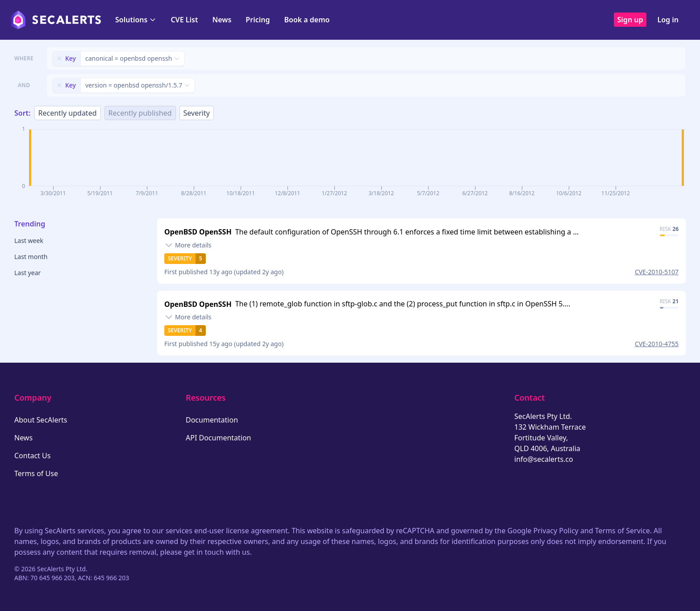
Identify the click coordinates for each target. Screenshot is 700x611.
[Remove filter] (59, 59)
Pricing (258, 20)
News (222, 20)
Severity (197, 113)
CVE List (184, 20)
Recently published (140, 113)
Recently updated (68, 113)
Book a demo (307, 20)
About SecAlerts (41, 420)
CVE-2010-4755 (657, 344)
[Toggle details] (188, 245)
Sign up (630, 20)
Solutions (136, 20)
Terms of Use (36, 473)
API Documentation (219, 438)
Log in (668, 20)
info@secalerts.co (544, 459)
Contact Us (32, 456)
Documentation (212, 420)
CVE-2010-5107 (657, 272)
